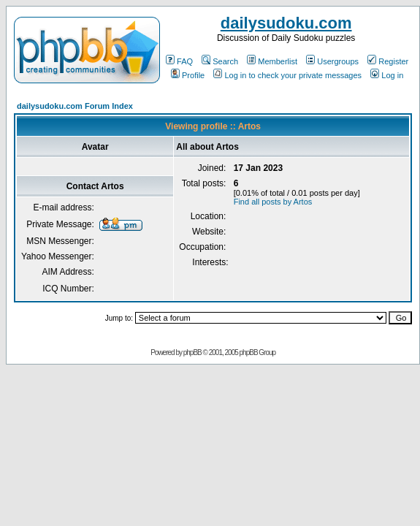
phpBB (192, 352)
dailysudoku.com (286, 23)
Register (388, 61)
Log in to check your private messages (287, 75)
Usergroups (332, 61)
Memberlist (272, 61)
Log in (387, 75)
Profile (188, 75)
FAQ (179, 61)
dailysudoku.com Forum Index (75, 106)
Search (220, 61)
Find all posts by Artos (273, 202)
